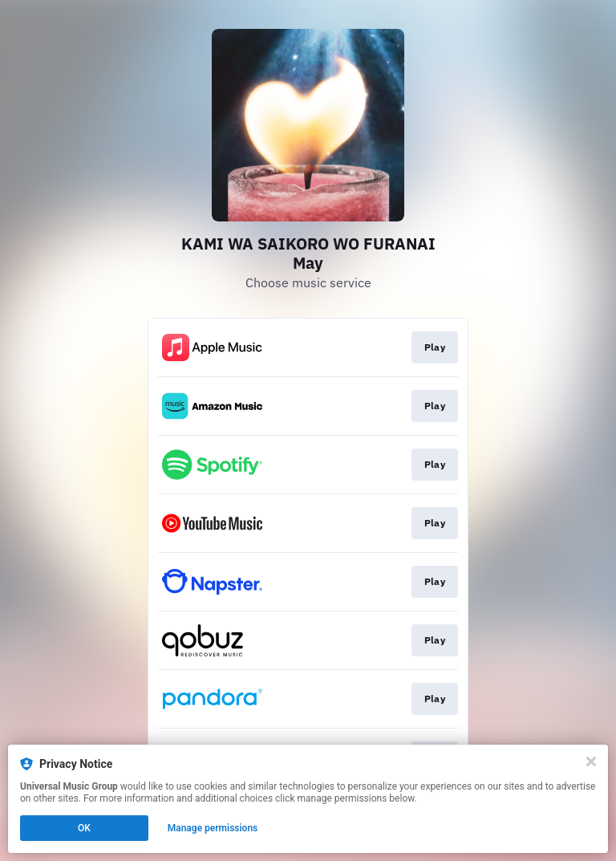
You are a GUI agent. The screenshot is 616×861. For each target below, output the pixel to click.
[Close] (591, 761)
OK (84, 828)
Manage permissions (213, 828)
